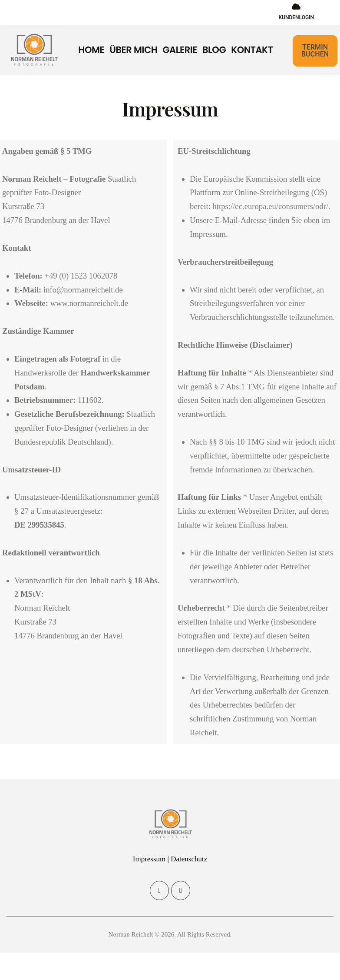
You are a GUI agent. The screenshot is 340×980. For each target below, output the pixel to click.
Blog (214, 50)
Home (91, 50)
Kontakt (252, 50)
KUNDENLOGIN (296, 17)
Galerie (180, 50)
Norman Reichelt (131, 934)
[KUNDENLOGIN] (296, 7)
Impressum (149, 859)
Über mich (133, 50)
